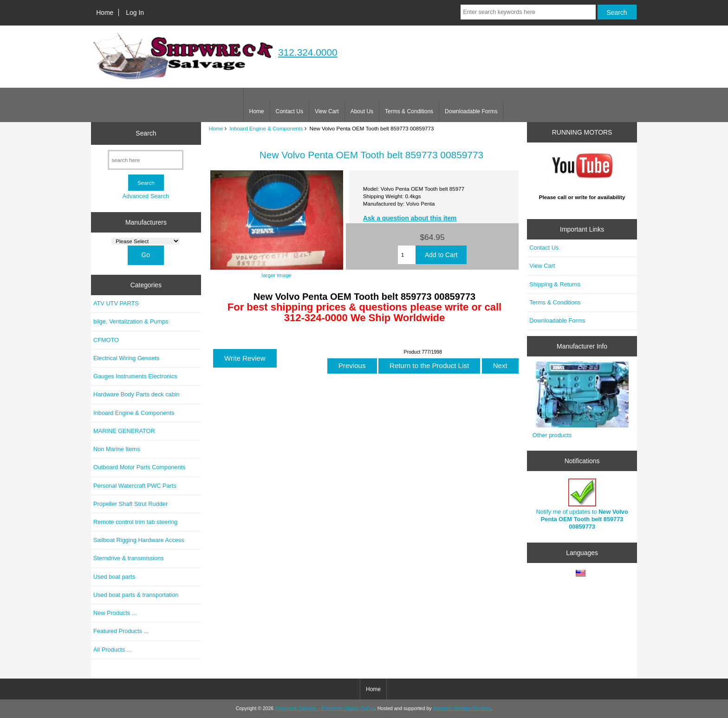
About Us (362, 111)
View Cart (327, 111)
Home (105, 13)
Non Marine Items (117, 449)
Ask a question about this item (410, 218)
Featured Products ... (121, 631)
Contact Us (289, 111)
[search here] (146, 160)
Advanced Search (146, 196)
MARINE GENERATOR (124, 431)
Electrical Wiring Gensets (126, 358)
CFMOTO (106, 340)
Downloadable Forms (471, 111)
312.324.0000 (308, 52)
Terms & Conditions (409, 111)
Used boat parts (114, 577)
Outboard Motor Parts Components (139, 467)
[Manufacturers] (146, 241)
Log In (135, 13)
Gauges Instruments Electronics (135, 376)
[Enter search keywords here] (528, 12)
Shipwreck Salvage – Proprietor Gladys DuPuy (325, 708)
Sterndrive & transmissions (129, 558)
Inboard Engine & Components (266, 128)
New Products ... (115, 613)
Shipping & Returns (555, 284)
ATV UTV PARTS (116, 303)
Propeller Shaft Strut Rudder (130, 504)
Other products (552, 435)
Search (146, 133)
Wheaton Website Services (462, 708)
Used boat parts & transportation (136, 595)
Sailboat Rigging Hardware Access (139, 540)
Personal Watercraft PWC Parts (135, 486)
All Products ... (112, 650)
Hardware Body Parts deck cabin (136, 394)
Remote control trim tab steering (135, 522)
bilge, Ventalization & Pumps (131, 321)
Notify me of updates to (582, 505)
